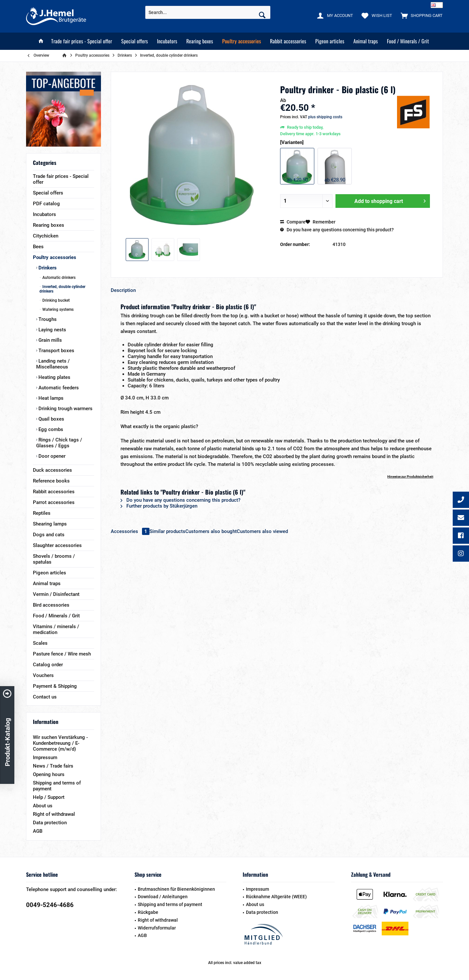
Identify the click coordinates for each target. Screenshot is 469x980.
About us (43, 806)
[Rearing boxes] (200, 41)
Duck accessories (52, 470)
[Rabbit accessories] (288, 41)
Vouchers (43, 675)
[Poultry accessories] (242, 41)
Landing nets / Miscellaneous (53, 364)
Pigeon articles (50, 573)
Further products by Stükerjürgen (159, 506)
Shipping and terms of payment (57, 786)
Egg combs (50, 429)
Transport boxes (56, 351)
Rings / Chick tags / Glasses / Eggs (59, 443)
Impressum (45, 757)
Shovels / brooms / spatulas (54, 559)
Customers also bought (211, 531)
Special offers (48, 193)
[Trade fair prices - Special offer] (82, 41)
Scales (40, 643)
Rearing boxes (49, 225)
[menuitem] (420, 15)
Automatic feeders (58, 388)
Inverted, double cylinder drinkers (62, 289)
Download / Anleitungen (163, 897)
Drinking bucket (56, 300)
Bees (38, 247)
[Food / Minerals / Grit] (408, 41)
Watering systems (57, 310)
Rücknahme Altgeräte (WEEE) (276, 897)
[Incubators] (167, 41)
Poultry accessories (55, 257)
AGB (38, 831)
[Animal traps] (366, 41)
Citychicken (46, 236)
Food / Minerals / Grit (56, 616)
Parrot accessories (54, 502)
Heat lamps (50, 398)
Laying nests (52, 330)
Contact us (45, 697)
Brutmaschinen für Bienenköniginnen (176, 889)
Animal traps (47, 584)
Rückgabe (148, 912)
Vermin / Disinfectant (56, 594)
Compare (293, 222)
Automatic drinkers (58, 278)
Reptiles (42, 513)
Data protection (50, 823)
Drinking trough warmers (65, 409)
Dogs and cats (49, 535)
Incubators (44, 214)
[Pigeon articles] (330, 41)
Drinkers (47, 268)
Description (123, 290)
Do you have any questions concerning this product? (337, 230)
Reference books (51, 481)
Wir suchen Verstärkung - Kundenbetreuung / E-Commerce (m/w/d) (60, 743)
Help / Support (49, 797)
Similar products (167, 531)
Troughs (47, 319)
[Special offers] (135, 41)
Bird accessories (51, 605)
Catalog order (48, 665)
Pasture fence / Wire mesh (62, 654)
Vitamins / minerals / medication (56, 629)
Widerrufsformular (157, 928)
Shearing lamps (50, 524)
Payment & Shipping (55, 686)
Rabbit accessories (54, 492)
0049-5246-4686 (50, 905)
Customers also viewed (262, 531)
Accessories (130, 531)
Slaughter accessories (57, 545)
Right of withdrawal (54, 814)
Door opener (51, 456)
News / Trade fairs (53, 766)
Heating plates (54, 377)
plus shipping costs (325, 117)
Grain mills (50, 340)
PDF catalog (46, 204)
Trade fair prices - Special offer (61, 179)
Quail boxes (51, 419)
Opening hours (49, 774)
